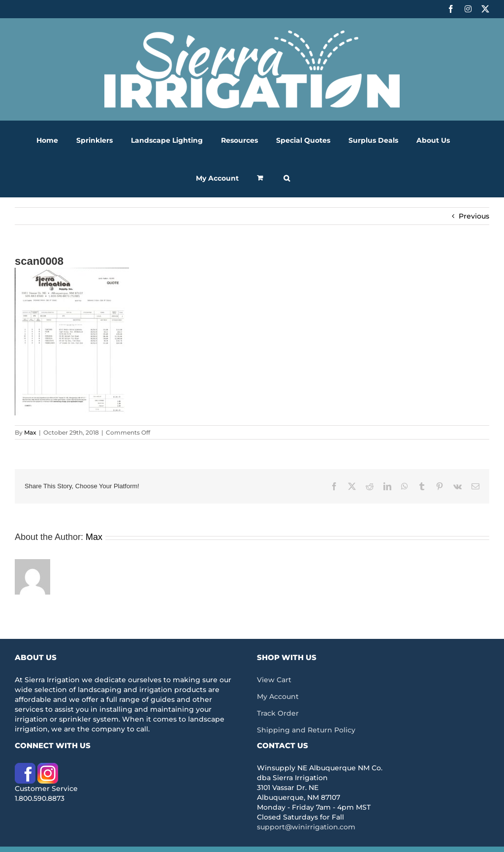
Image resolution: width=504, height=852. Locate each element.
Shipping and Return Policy (306, 730)
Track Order (278, 713)
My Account (278, 696)
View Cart (274, 680)
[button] (287, 178)
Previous (474, 216)
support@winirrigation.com (306, 827)
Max (30, 432)
